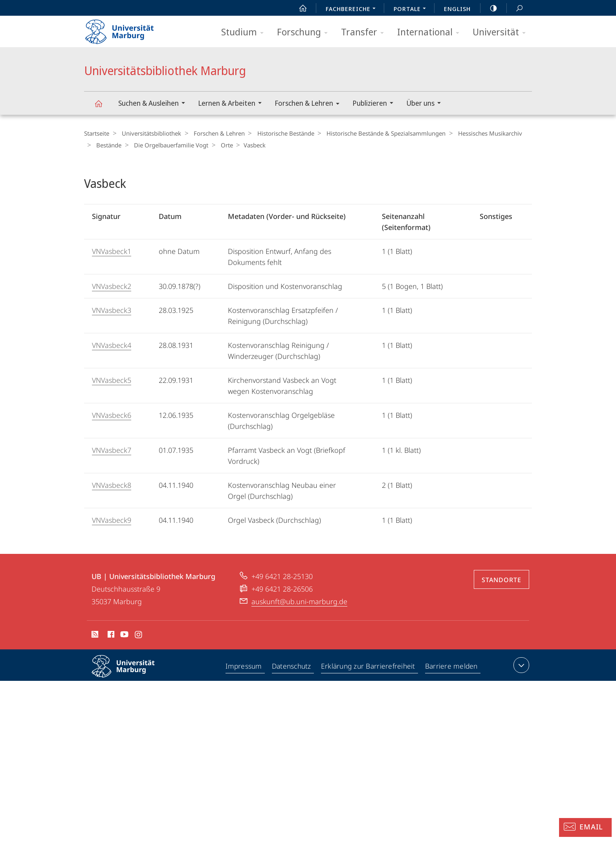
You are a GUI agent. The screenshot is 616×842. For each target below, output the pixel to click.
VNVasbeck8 (112, 485)
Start (299, 8)
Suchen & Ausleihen (154, 104)
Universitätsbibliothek (149, 133)
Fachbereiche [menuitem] (353, 9)
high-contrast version (489, 8)
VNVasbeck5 (112, 380)
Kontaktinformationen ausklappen (520, 665)
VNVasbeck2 (112, 286)
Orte (220, 145)
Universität (502, 32)
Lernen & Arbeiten (232, 104)
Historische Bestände (279, 133)
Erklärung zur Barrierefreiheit (369, 666)
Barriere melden (452, 666)
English (457, 9)
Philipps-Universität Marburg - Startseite (126, 29)
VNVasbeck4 (112, 345)
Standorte (501, 579)
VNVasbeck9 (112, 520)
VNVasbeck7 (112, 450)
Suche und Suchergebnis (515, 8)
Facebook (110, 635)
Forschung (305, 32)
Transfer (365, 32)
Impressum (244, 666)
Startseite (97, 133)
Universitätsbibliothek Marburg (103, 107)
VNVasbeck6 (112, 415)
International (431, 32)
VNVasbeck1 (112, 251)
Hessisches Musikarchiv (479, 133)
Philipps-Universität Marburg (130, 672)
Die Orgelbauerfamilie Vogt (167, 145)
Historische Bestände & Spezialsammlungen (377, 133)
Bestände (107, 145)
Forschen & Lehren (310, 104)
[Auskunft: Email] (585, 827)
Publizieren (375, 104)
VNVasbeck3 (112, 310)
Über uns (426, 104)
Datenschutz (292, 666)
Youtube (124, 635)
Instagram (139, 635)
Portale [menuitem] (412, 9)
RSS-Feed (94, 635)
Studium (245, 32)
